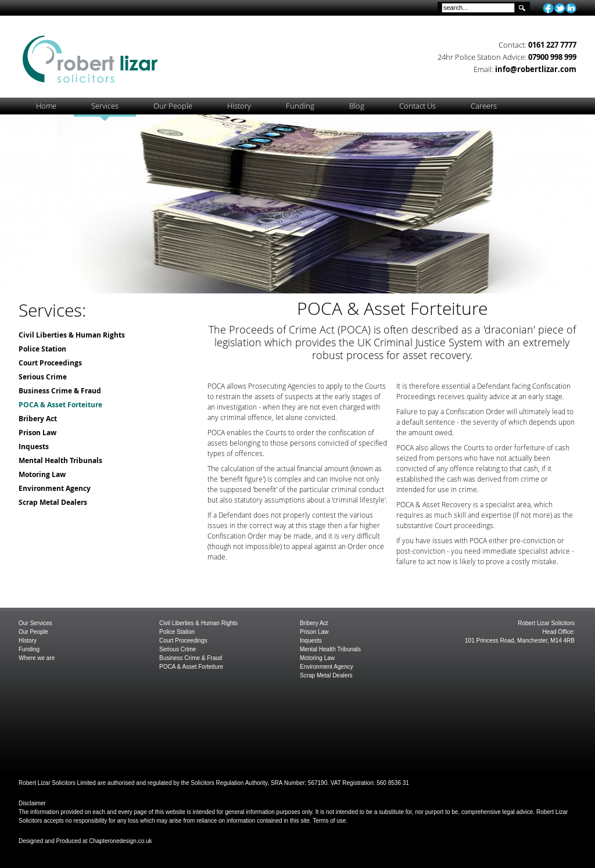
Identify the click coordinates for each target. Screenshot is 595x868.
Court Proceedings (50, 363)
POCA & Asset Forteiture (60, 405)
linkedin (571, 8)
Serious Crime (43, 377)
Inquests (34, 446)
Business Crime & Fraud (60, 391)
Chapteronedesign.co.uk (120, 841)
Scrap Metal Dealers (53, 502)
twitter (560, 8)
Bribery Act (38, 419)
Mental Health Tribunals (60, 460)
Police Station (42, 349)
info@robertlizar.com (536, 69)
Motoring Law (42, 474)
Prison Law (37, 433)
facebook (548, 8)
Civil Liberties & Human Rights (72, 335)
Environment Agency (55, 488)
